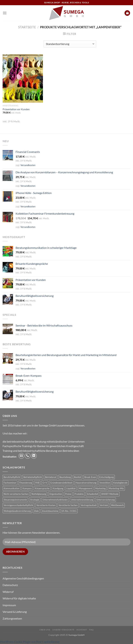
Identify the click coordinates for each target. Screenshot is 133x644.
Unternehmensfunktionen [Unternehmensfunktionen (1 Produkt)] (55, 500)
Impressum (9, 605)
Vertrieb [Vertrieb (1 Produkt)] (104, 505)
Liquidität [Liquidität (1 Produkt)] (71, 488)
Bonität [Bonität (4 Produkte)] (78, 477)
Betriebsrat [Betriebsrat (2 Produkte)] (51, 477)
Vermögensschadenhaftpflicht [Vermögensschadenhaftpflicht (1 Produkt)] (18, 505)
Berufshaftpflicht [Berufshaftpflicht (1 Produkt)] (12, 477)
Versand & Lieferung (15, 612)
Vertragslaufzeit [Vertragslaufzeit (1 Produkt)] (89, 505)
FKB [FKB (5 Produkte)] (37, 483)
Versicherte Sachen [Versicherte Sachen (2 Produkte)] (68, 505)
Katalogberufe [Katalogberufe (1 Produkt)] (120, 483)
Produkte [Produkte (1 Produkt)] (79, 494)
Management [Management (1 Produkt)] (85, 488)
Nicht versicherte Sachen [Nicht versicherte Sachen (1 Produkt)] (16, 494)
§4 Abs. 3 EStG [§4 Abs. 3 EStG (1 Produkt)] (69, 511)
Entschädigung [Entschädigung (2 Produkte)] (107, 477)
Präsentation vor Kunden (16, 109)
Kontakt (82, 630)
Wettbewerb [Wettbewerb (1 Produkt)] (117, 505)
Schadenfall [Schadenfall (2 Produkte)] (92, 494)
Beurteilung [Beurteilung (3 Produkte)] (65, 477)
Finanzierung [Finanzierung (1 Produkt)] (26, 483)
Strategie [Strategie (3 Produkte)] (35, 500)
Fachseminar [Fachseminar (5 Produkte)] (10, 483)
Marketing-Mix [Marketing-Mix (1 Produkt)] (116, 488)
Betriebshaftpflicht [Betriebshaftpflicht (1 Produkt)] (33, 477)
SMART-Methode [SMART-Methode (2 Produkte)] (110, 494)
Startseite (27, 27)
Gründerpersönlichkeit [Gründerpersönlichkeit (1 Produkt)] (61, 483)
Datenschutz (10, 585)
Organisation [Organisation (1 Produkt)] (56, 494)
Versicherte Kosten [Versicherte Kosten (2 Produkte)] (46, 505)
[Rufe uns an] (28, 456)
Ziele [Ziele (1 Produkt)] (36, 511)
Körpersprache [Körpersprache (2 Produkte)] (42, 488)
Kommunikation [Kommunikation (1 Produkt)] (12, 488)
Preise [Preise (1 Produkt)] (68, 494)
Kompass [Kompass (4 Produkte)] (27, 488)
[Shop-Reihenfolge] (70, 44)
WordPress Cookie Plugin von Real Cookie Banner (30, 642)
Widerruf (8, 592)
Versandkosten (28, 165)
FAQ (91, 630)
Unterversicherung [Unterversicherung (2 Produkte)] (106, 500)
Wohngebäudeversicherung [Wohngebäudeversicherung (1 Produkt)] (17, 511)
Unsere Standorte (63, 630)
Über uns (45, 630)
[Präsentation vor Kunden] (23, 79)
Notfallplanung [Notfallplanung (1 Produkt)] (39, 494)
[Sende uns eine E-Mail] (21, 456)
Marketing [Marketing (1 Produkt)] (100, 488)
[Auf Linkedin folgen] (34, 456)
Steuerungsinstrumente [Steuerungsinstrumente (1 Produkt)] (15, 500)
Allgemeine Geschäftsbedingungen (23, 578)
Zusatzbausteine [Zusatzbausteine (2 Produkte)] (50, 511)
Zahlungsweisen (12, 618)
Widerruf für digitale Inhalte (19, 598)
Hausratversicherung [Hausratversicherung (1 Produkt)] (86, 483)
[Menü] (5, 13)
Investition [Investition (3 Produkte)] (105, 483)
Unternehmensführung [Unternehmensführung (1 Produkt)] (82, 500)
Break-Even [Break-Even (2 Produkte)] (90, 477)
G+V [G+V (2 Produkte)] (45, 483)
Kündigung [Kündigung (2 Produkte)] (58, 488)
